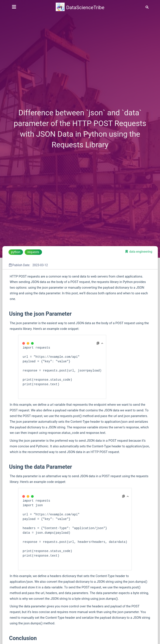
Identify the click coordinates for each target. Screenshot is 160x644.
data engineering (141, 252)
